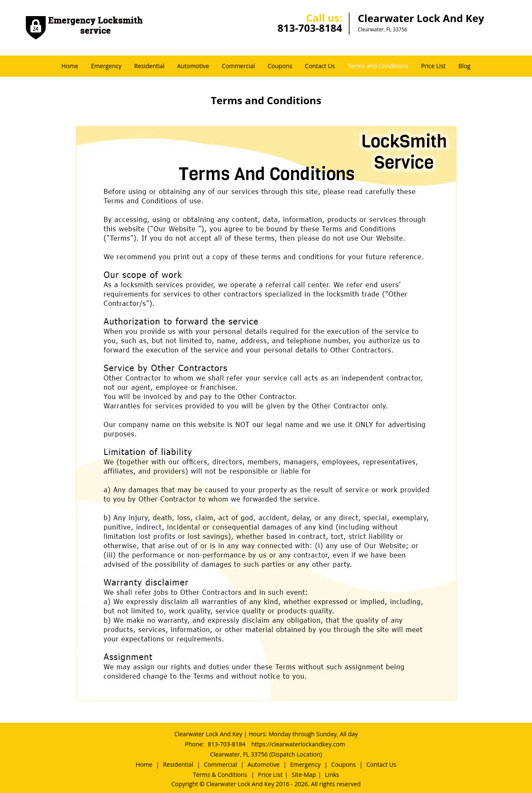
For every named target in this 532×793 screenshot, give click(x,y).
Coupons (280, 66)
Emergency (106, 66)
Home (70, 66)
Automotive (193, 66)
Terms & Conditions (220, 775)
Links (332, 775)
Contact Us (320, 66)
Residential (149, 66)
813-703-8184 (310, 28)
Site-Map (304, 775)
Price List (433, 66)
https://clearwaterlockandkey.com (298, 744)
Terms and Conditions (378, 66)
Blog (464, 66)
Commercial (238, 66)
